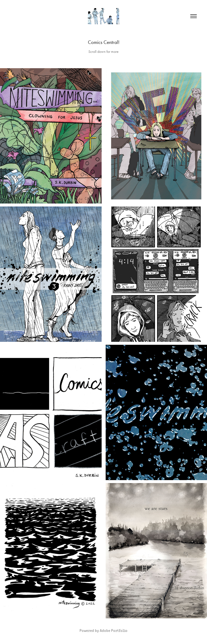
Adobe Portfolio (114, 630)
